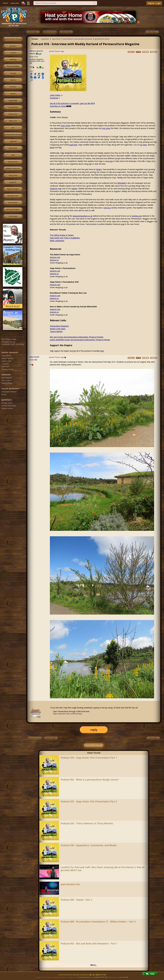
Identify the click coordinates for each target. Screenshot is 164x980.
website (74, 189)
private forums (13, 210)
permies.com (13, 196)
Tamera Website (56, 332)
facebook (54, 189)
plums (52, 148)
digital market (13, 189)
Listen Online (56, 95)
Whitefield (121, 183)
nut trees (143, 145)
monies (13, 80)
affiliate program (60, 977)
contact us (40, 977)
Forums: (35, 39)
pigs (111, 161)
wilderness (13, 114)
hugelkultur (45, 39)
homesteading (13, 66)
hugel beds (73, 145)
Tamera (99, 169)
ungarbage (13, 101)
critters (13, 53)
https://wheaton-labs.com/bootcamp (68, 714)
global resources (13, 169)
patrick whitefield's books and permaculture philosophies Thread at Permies (80, 340)
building (13, 60)
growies (13, 46)
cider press (13, 175)
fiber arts (13, 121)
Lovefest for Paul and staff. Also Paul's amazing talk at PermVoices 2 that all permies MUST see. (103, 869)
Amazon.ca (54, 260)
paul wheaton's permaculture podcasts (78, 39)
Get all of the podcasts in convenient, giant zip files (72, 103)
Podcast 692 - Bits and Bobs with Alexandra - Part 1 (89, 944)
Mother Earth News (58, 329)
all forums (13, 216)
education (13, 148)
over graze (106, 128)
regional (13, 141)
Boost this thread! (94, 745)
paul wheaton (113, 977)
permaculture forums (13, 39)
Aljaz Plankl (34, 357)
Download (55, 98)
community (13, 107)
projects (13, 182)
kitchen (13, 87)
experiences (13, 162)
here (102, 351)
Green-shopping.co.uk (59, 263)
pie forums (13, 203)
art (13, 128)
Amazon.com (55, 257)
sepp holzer (56, 39)
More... (94, 965)
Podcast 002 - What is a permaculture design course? (90, 780)
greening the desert (102, 39)
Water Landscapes (57, 241)
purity (13, 94)
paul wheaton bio (70, 884)
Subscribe (15, 3)
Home (5, 3)
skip (13, 155)
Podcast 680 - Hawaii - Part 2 (76, 900)
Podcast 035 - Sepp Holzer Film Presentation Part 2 (89, 802)
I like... (32, 72)
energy (13, 73)
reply (94, 730)
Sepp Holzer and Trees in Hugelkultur (65, 238)
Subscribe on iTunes (61, 106)
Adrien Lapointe (36, 51)
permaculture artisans (13, 135)
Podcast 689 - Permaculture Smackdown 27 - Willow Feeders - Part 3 (98, 922)
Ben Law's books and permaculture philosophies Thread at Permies (77, 337)
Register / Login (154, 3)
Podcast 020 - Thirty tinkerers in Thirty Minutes (87, 823)
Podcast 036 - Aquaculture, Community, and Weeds (89, 845)
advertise (49, 977)
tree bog (107, 208)
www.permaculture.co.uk (83, 216)
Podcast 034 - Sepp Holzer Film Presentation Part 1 (89, 758)
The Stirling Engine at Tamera (62, 235)
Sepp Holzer (66, 126)
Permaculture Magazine (119, 123)
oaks (89, 139)
